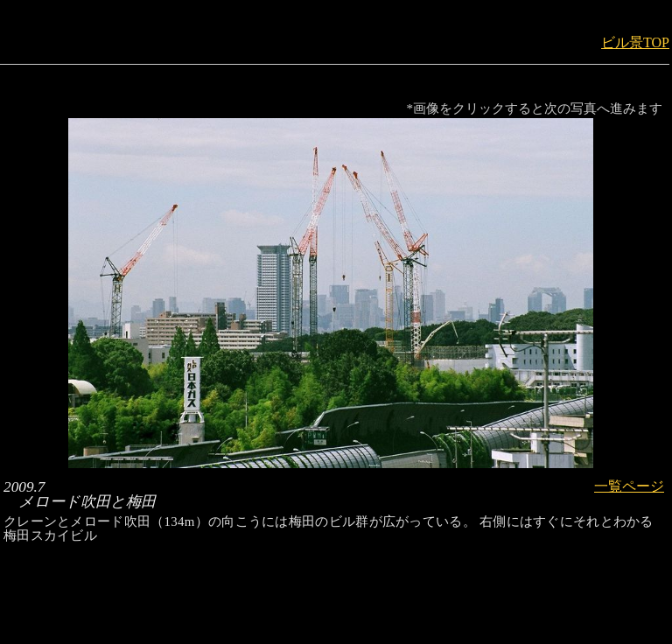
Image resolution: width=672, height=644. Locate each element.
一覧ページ (629, 486)
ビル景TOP (635, 42)
